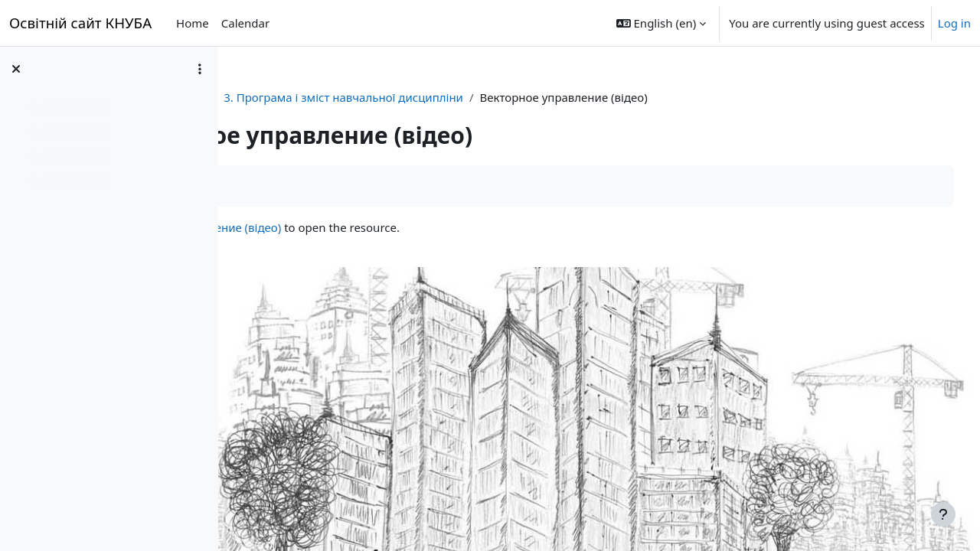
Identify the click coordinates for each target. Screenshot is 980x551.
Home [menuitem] (193, 23)
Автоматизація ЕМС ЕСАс (317, 97)
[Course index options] (200, 69)
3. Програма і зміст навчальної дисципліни (523, 97)
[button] (661, 23)
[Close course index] (16, 69)
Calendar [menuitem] (245, 23)
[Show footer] (943, 514)
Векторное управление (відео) (377, 227)
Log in (954, 23)
